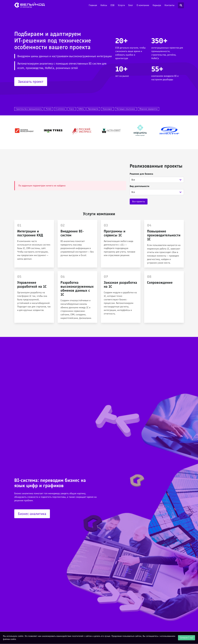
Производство (93, 109)
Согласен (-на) (187, 638)
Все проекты (139, 201)
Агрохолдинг (107, 109)
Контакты (170, 5)
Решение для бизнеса (141, 174)
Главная (93, 5)
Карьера (157, 5)
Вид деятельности (139, 186)
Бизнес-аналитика (32, 514)
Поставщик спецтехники (126, 109)
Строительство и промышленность (29, 109)
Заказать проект (31, 82)
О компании (143, 5)
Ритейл (49, 109)
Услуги (121, 5)
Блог (131, 5)
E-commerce (60, 109)
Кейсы (104, 5)
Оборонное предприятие (148, 109)
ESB (112, 5)
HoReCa (81, 109)
